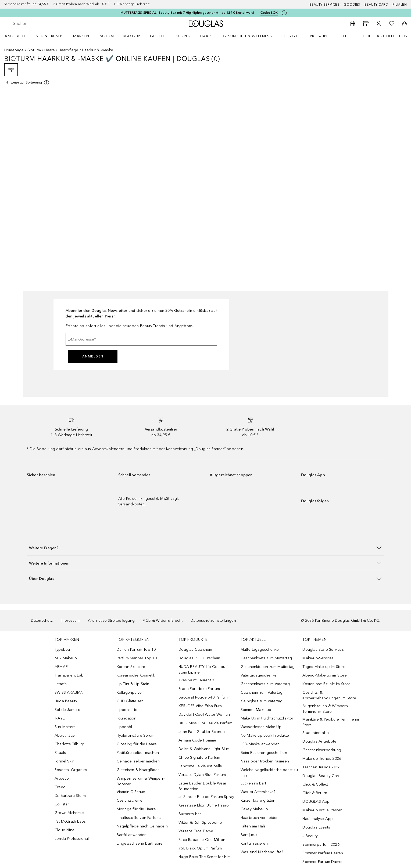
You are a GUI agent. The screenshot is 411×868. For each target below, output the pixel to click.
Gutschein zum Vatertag (262, 692)
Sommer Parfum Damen (323, 862)
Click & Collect (315, 784)
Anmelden (93, 356)
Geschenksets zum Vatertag (265, 684)
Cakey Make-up (254, 809)
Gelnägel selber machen (138, 761)
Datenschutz (42, 621)
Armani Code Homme (197, 740)
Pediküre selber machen (138, 753)
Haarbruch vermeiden (260, 818)
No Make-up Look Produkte (265, 735)
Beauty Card (376, 5)
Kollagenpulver (130, 692)
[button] (206, 548)
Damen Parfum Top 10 (136, 650)
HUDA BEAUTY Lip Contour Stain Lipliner (203, 670)
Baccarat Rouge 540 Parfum (203, 697)
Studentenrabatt (317, 733)
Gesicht (158, 36)
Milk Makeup (66, 658)
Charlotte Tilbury (69, 744)
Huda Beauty (66, 701)
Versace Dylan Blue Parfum (202, 775)
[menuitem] (19, 36)
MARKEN (81, 36)
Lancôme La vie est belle (200, 766)
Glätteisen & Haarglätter (138, 770)
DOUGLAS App (316, 802)
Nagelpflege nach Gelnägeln (142, 826)
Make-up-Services (318, 658)
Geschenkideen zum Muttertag (268, 667)
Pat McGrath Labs (70, 821)
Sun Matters (65, 727)
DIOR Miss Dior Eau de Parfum (205, 723)
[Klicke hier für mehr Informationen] (284, 13)
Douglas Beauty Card (321, 776)
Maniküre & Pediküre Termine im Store (331, 722)
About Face (65, 735)
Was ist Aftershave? (258, 792)
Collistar (62, 804)
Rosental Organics (71, 770)
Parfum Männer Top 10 (137, 658)
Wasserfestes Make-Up (261, 727)
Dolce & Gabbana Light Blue (204, 749)
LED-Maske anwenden (260, 744)
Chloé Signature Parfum (199, 757)
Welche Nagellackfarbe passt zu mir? (269, 773)
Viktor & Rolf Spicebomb (200, 822)
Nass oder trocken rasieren (265, 761)
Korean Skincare (131, 667)
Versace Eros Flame (196, 831)
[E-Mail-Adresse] (141, 339)
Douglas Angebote (319, 741)
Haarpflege (69, 50)
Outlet (346, 36)
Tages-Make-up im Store (324, 667)
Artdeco (62, 778)
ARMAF (61, 667)
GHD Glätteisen (130, 701)
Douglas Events (316, 827)
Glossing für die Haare (137, 744)
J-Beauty (310, 836)
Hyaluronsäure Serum (136, 735)
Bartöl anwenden (132, 835)
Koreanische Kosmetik (136, 675)
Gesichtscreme (130, 800)
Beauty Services (324, 5)
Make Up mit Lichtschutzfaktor (267, 718)
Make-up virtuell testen (322, 810)
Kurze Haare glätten (258, 800)
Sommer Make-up (256, 710)
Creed (60, 787)
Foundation (127, 718)
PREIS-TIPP (319, 36)
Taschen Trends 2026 (321, 767)
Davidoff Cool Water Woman (204, 715)
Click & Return (315, 793)
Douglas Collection (385, 36)
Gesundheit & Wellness (247, 36)
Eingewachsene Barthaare (140, 843)
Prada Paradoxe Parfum (199, 689)
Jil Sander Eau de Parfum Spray (206, 797)
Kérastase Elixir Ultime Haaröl (204, 805)
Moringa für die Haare (136, 809)
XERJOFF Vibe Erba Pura (200, 706)
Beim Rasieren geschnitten (264, 753)
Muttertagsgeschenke (260, 650)
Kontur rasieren (254, 843)
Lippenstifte (127, 710)
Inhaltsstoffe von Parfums (139, 818)
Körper (183, 36)
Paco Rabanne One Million (202, 840)
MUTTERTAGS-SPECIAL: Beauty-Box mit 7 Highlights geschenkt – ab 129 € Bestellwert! (187, 13)
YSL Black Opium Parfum (200, 848)
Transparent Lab (69, 675)
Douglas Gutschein (195, 650)
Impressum (70, 621)
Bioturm (34, 50)
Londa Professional (72, 839)
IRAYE (60, 718)
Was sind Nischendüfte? (262, 852)
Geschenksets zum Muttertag (266, 658)
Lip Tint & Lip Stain (133, 684)
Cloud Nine (65, 830)
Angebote (15, 36)
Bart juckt (249, 835)
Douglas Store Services (323, 650)
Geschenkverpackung (322, 750)
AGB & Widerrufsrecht (163, 621)
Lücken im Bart (253, 783)
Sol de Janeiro (67, 710)
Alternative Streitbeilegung (111, 621)
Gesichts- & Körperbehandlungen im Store (329, 695)
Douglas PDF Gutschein (199, 658)
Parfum (106, 36)
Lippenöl (124, 727)
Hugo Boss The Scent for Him (204, 857)
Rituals (60, 753)
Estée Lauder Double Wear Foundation (202, 786)
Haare (207, 36)
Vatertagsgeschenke (259, 675)
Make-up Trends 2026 (322, 759)
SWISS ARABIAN (69, 692)
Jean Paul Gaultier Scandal (202, 732)
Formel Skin (65, 761)
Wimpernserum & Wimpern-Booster (141, 781)
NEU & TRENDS (50, 36)
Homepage (14, 50)
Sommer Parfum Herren (323, 853)
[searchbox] (52, 24)
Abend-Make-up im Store (324, 675)
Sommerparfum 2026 (321, 845)
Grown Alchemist (69, 813)
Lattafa (61, 684)
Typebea (62, 650)
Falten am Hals (253, 826)
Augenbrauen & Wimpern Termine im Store (325, 709)
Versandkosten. (132, 504)
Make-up (132, 36)
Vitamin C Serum (131, 792)
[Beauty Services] (353, 24)
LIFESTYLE (291, 36)
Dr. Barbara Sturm (70, 796)
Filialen (400, 5)
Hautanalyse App (318, 819)
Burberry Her (190, 814)
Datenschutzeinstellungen (213, 621)
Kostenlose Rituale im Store (326, 684)
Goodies (352, 5)
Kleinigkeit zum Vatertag (262, 701)
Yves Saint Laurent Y (196, 680)
